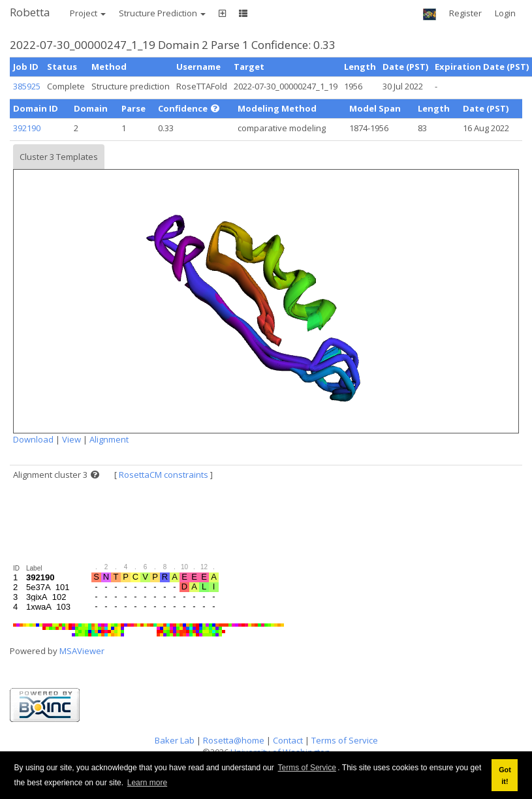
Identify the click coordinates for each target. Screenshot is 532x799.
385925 (27, 86)
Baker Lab (175, 740)
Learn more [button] (147, 783)
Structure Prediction (162, 13)
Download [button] (33, 439)
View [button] (71, 439)
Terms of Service (307, 768)
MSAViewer (82, 651)
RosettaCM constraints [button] (164, 475)
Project (88, 13)
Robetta (30, 12)
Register (465, 13)
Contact (288, 740)
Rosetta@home (234, 740)
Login (505, 13)
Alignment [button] (109, 439)
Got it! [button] (505, 775)
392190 (27, 128)
